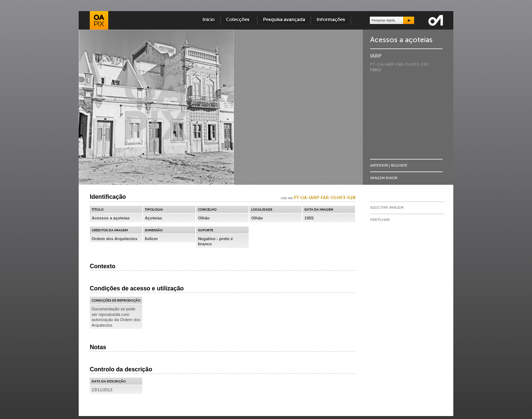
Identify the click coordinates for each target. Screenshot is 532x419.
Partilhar (380, 220)
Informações (331, 20)
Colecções (239, 20)
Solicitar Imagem (387, 208)
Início (209, 20)
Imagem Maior (384, 178)
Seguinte (399, 165)
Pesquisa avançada (284, 20)
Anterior (379, 165)
